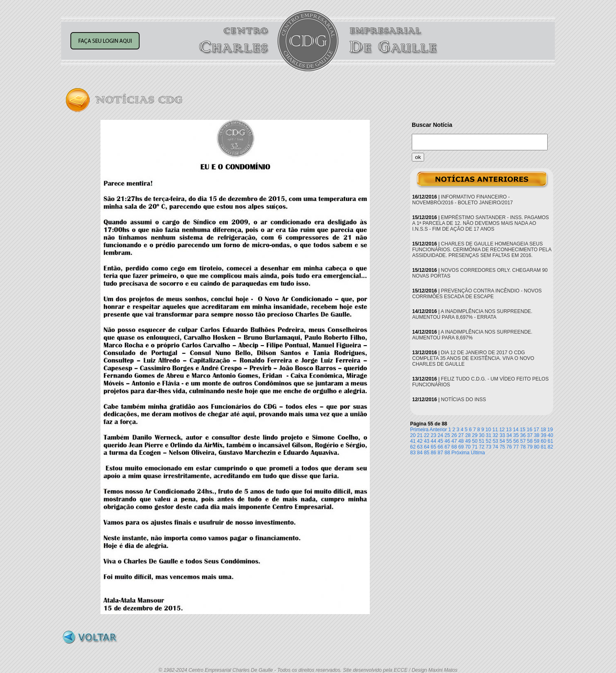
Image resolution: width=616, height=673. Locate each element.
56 (516, 441)
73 (489, 447)
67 (447, 447)
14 (516, 430)
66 (440, 447)
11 (495, 430)
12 (502, 430)
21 (420, 435)
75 (502, 447)
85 (426, 453)
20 (413, 435)
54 (502, 441)
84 (420, 453)
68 (454, 447)
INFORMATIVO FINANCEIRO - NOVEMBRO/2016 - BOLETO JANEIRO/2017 (463, 200)
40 (550, 435)
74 (495, 447)
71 (475, 447)
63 (420, 447)
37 (530, 435)
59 (537, 441)
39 (543, 435)
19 (550, 430)
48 (461, 441)
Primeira (419, 430)
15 (523, 430)
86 (433, 453)
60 (543, 441)
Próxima (460, 453)
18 (543, 430)
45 (440, 441)
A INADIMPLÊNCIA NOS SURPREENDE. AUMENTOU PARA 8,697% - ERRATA (472, 314)
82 (550, 447)
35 (516, 435)
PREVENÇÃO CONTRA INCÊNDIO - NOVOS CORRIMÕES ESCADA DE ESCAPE (477, 294)
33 (502, 435)
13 (509, 430)
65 (433, 447)
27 (461, 435)
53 (495, 441)
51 (482, 441)
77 (516, 447)
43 (426, 441)
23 (433, 435)
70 (468, 447)
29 (475, 435)
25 (447, 435)
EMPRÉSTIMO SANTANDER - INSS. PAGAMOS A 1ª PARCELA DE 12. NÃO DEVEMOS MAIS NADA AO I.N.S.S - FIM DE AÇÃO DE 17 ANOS (481, 223)
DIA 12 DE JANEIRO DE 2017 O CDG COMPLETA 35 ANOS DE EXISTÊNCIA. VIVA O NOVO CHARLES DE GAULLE (473, 358)
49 (468, 441)
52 (489, 441)
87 (440, 453)
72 (482, 447)
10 (488, 430)
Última (478, 453)
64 (426, 447)
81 (543, 447)
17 (536, 430)
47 (454, 441)
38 (537, 435)
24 (440, 435)
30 (482, 435)
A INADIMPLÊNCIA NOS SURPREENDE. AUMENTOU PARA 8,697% (472, 335)
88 (447, 453)
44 (433, 441)
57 (523, 441)
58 (530, 441)
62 (413, 447)
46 (447, 441)
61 (550, 441)
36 (523, 435)
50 (475, 441)
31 (489, 435)
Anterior (438, 430)
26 (454, 435)
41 (413, 441)
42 (420, 441)
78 (523, 447)
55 (509, 441)
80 (537, 447)
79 (530, 447)
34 (509, 435)
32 (495, 435)
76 (509, 447)
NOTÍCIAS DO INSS (463, 400)
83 (413, 453)
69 (461, 447)
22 (426, 435)
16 (529, 430)
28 (468, 435)
